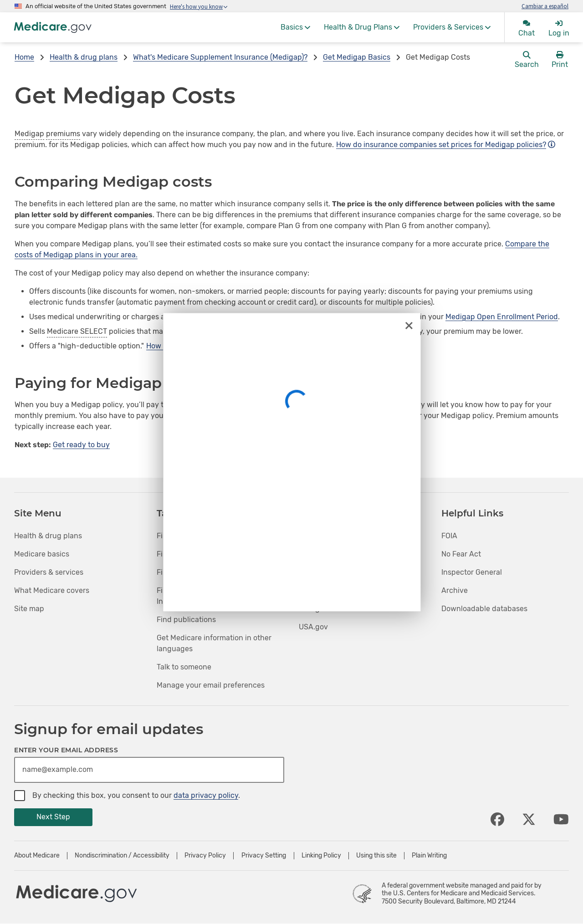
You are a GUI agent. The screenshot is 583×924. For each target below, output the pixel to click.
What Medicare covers (52, 590)
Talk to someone (184, 667)
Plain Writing (429, 856)
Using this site (376, 856)
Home (24, 57)
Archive (455, 590)
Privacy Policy (205, 856)
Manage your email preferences (211, 685)
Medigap (29, 134)
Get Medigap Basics (357, 57)
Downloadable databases (484, 609)
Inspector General (472, 572)
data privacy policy (206, 795)
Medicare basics (42, 554)
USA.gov (313, 627)
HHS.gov (313, 609)
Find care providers (190, 554)
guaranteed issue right (349, 317)
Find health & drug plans (199, 536)
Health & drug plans (84, 57)
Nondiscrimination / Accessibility (122, 856)
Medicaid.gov (322, 572)
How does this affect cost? (196, 346)
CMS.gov (314, 590)
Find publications (186, 620)
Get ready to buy (81, 445)
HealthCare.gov (325, 536)
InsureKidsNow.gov (331, 554)
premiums (63, 134)
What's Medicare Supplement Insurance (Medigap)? (220, 57)
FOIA (449, 536)
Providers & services (49, 572)
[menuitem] (295, 27)
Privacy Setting (264, 856)
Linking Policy (321, 856)
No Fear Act (461, 554)
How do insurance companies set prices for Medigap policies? (446, 145)
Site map (29, 609)
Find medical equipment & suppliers (218, 572)
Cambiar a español (545, 6)
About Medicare (37, 856)
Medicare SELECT (77, 331)
